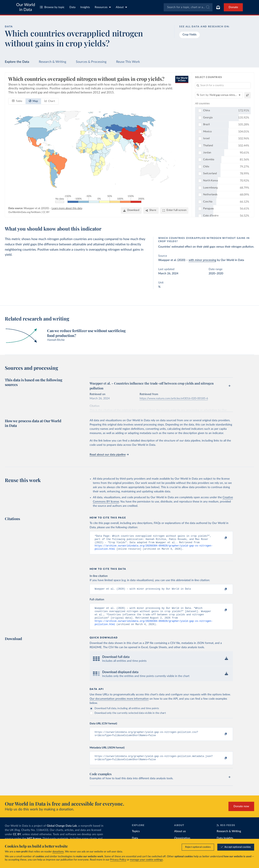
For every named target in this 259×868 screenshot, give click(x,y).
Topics (136, 838)
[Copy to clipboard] (221, 538)
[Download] (131, 211)
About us (180, 838)
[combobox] (188, 7)
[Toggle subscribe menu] (218, 7)
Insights (85, 7)
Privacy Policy (118, 860)
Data (72, 7)
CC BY (46, 212)
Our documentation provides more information (119, 703)
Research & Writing (53, 62)
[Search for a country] (223, 86)
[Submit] (208, 7)
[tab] (17, 101)
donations (58, 852)
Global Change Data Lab (62, 832)
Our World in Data (26, 7)
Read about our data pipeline (109, 455)
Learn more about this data (67, 208)
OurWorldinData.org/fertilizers (24, 212)
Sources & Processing (91, 62)
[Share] (151, 211)
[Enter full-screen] (174, 211)
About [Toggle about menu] (121, 7)
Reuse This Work (128, 62)
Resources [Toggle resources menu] (103, 7)
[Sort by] (219, 95)
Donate (233, 7)
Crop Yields (189, 35)
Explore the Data (17, 62)
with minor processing (202, 260)
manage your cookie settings (146, 860)
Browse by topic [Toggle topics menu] (52, 7)
